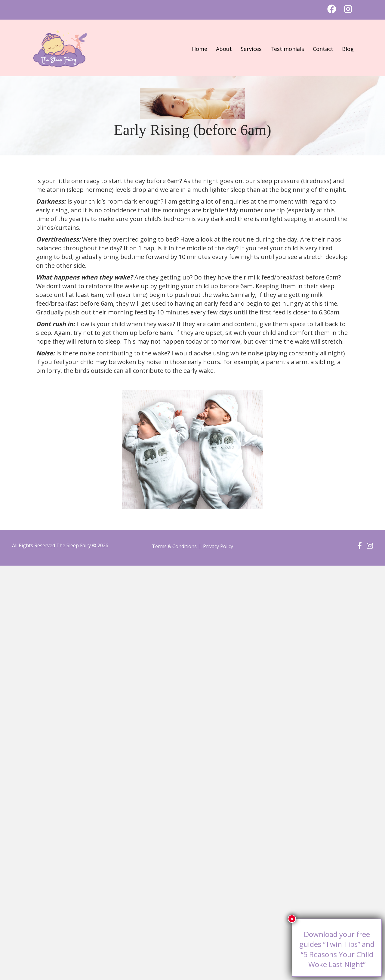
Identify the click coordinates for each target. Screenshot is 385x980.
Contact (323, 49)
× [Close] (292, 919)
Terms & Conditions (174, 546)
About (224, 49)
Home (200, 49)
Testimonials (287, 49)
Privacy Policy (218, 546)
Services (251, 49)
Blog (348, 49)
